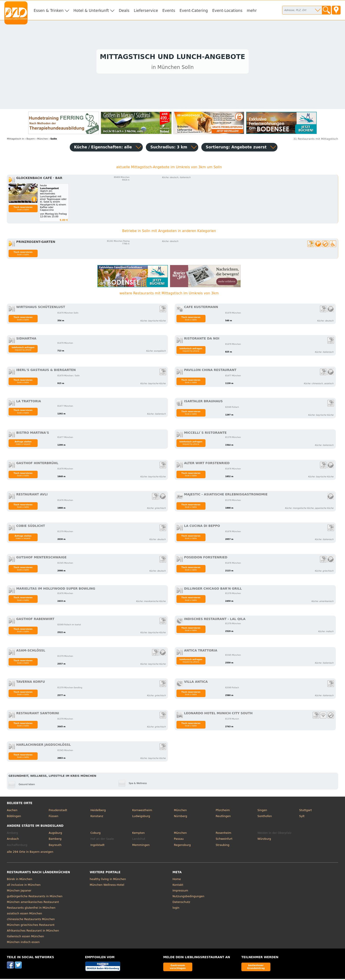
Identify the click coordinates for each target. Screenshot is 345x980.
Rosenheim (223, 834)
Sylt (302, 817)
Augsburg (55, 834)
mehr (252, 11)
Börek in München (19, 880)
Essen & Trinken (49, 11)
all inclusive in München (24, 886)
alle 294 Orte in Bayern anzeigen (30, 853)
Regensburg (182, 846)
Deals (124, 11)
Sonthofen (265, 817)
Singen (262, 811)
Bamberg (55, 840)
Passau (179, 840)
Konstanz (97, 817)
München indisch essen (23, 943)
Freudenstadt (58, 811)
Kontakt (178, 886)
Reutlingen (223, 817)
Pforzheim (223, 811)
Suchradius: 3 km (169, 148)
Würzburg (264, 840)
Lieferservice (146, 11)
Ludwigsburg (141, 817)
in (15, 140)
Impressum (180, 892)
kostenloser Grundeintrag (256, 968)
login (176, 909)
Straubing (222, 846)
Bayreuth (55, 846)
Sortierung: (236, 148)
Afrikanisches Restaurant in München (33, 932)
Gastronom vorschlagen (178, 968)
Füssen (53, 817)
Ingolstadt (97, 846)
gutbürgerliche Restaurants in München (35, 898)
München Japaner (19, 892)
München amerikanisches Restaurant (33, 903)
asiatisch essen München (24, 915)
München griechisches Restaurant (31, 926)
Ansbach (13, 840)
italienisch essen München (25, 938)
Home (177, 880)
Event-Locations (227, 11)
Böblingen (14, 817)
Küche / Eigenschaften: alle (103, 148)
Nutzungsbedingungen (188, 898)
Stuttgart (306, 811)
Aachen (12, 811)
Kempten (139, 834)
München (180, 811)
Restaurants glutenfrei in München (31, 909)
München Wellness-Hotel (107, 886)
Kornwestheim (142, 811)
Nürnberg (180, 817)
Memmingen (141, 846)
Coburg (95, 834)
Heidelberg (98, 811)
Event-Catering (194, 11)
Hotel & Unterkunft (91, 11)
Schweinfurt (224, 840)
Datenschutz (181, 903)
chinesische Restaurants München (31, 920)
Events (169, 11)
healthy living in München (108, 880)
